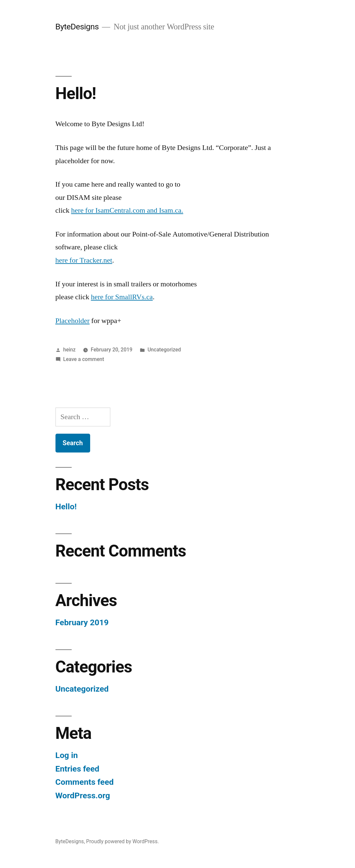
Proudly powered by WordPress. (123, 841)
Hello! (76, 93)
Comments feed (85, 782)
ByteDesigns (77, 27)
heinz (69, 350)
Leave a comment (84, 359)
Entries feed (77, 769)
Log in (67, 755)
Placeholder (73, 321)
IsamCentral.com (120, 210)
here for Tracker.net (84, 260)
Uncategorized (164, 350)
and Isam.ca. (164, 210)
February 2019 (82, 622)
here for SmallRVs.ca (122, 297)
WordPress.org (83, 796)
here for (83, 210)
